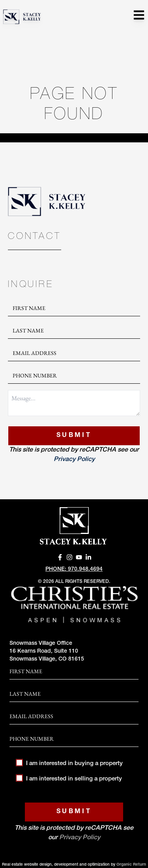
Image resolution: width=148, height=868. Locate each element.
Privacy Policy (74, 460)
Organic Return (131, 865)
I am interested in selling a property (69, 779)
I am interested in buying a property (69, 764)
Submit (74, 436)
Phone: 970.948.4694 (74, 569)
